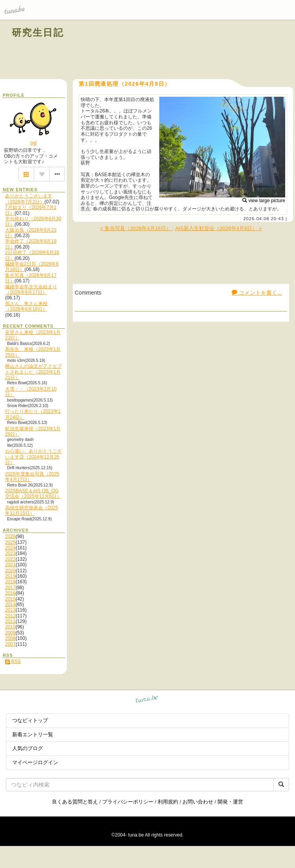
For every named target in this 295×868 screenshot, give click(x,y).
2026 (10, 536)
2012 (10, 616)
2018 (10, 582)
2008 (10, 638)
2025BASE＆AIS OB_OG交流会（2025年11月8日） (33, 494)
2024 (10, 548)
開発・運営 (230, 802)
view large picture (264, 201)
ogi (33, 143)
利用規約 (168, 802)
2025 (10, 542)
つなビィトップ (30, 720)
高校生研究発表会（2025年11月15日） (32, 510)
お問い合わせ (198, 802)
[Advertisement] (194, 50)
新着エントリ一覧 (33, 734)
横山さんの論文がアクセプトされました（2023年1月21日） (33, 372)
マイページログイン (35, 762)
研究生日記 (38, 32)
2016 (10, 593)
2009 (10, 633)
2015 (10, 599)
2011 (10, 621)
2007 (10, 644)
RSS (13, 662)
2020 (10, 571)
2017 (10, 588)
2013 (10, 610)
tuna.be (147, 700)
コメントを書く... (257, 293)
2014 (10, 604)
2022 (10, 559)
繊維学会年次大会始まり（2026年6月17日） (31, 289)
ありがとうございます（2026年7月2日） (29, 199)
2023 (10, 553)
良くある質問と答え (75, 802)
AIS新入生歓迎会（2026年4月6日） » (218, 228)
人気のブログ (28, 748)
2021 (10, 565)
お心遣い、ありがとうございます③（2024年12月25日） (33, 457)
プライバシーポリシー (128, 802)
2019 (10, 576)
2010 (10, 627)
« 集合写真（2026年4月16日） (136, 228)
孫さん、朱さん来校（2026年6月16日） (26, 306)
